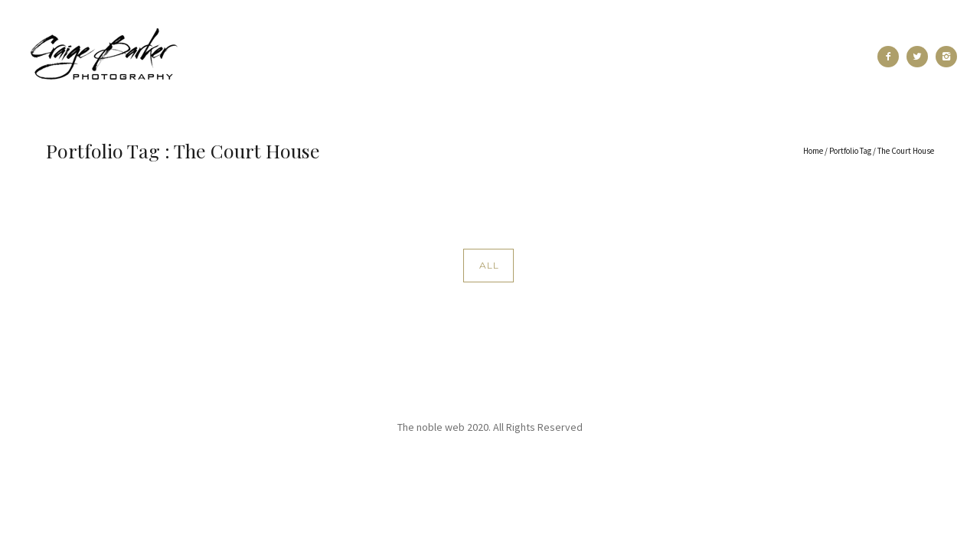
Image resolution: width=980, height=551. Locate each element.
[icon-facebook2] (892, 57)
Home (813, 151)
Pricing (608, 57)
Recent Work (255, 57)
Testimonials (523, 57)
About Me (433, 57)
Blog (672, 57)
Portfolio (349, 57)
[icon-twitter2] (921, 57)
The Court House (906, 151)
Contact (739, 57)
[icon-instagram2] (946, 57)
